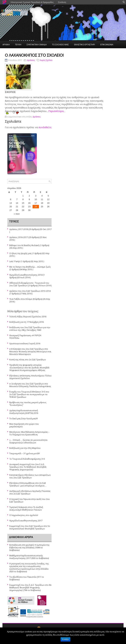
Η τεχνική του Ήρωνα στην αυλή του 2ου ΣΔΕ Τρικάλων (30, 500)
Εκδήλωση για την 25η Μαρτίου (25, 448)
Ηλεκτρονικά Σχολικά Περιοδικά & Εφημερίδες (32, 2)
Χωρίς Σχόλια (46, 60)
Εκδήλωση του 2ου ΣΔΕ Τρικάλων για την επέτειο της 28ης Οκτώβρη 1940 (30, 329)
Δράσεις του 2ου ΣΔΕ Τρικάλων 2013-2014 (30, 291)
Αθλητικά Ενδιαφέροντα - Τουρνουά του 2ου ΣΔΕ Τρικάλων (29, 284)
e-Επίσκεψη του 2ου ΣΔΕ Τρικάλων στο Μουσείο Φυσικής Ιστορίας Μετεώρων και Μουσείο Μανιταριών (30, 351)
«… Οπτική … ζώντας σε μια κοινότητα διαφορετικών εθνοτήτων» (28, 441)
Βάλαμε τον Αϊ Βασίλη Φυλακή (24, 245)
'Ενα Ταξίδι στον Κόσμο (21, 299)
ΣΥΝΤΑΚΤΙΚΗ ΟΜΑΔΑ (37, 44)
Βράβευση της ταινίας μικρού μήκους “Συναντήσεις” (28, 404)
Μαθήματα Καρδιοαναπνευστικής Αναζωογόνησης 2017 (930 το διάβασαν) (29, 557)
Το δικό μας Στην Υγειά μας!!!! (24, 418)
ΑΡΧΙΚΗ (6, 44)
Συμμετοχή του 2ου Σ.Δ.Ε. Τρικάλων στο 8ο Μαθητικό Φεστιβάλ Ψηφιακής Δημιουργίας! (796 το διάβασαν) (30, 588)
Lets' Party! (15, 261)
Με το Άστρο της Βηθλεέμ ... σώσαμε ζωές (30, 267)
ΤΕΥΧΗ (18, 44)
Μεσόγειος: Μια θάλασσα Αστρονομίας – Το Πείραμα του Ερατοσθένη (29, 433)
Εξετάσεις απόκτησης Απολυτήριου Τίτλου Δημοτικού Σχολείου (30, 377)
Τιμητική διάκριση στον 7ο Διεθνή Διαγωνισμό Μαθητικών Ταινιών (26, 508)
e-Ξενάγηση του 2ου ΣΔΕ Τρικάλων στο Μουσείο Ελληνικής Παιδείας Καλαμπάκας (30, 385)
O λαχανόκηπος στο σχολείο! (24, 515)
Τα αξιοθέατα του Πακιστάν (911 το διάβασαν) (27, 578)
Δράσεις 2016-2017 (19, 237)
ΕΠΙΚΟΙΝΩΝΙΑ (107, 44)
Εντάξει (66, 639)
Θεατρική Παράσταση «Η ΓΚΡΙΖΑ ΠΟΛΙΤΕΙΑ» (25, 337)
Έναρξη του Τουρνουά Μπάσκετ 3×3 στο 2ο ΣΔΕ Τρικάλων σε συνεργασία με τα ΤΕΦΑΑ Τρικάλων (29, 394)
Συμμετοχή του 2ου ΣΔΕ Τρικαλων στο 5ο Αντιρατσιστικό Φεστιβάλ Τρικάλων (30, 527)
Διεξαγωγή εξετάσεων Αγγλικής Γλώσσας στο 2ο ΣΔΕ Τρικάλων (30, 492)
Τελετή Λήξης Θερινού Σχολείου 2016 (28, 317)
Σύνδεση (62, 2)
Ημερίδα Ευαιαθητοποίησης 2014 (26, 275)
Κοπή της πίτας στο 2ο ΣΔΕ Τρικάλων (28, 360)
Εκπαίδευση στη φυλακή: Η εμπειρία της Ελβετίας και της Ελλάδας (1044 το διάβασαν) (29, 547)
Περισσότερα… (57, 111)
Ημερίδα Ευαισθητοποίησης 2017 (26, 521)
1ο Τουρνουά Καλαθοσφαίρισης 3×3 (27, 459)
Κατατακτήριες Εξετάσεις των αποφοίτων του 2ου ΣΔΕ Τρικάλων (30, 476)
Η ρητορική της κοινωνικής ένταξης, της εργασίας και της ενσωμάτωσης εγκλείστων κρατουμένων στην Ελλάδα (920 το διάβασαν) (29, 568)
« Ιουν (17, 214)
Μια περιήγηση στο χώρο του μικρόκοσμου (24, 425)
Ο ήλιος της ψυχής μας (20, 253)
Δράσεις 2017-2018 (19, 229)
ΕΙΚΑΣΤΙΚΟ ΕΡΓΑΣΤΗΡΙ (85, 44)
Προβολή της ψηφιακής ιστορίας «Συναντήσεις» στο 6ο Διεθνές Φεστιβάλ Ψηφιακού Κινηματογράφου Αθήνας (29, 368)
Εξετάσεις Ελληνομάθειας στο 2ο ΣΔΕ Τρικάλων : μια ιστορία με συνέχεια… (28, 484)
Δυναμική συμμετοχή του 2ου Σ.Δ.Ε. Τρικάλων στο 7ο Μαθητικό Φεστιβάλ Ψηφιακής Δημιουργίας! (28, 467)
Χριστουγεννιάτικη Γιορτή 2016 (25, 343)
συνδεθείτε (45, 127)
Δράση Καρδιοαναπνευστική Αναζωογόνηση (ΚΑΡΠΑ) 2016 (24, 412)
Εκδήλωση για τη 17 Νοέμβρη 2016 (27, 322)
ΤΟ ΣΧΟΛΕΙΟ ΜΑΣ (60, 44)
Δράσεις (31, 60)
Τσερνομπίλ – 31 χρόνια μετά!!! (25, 453)
